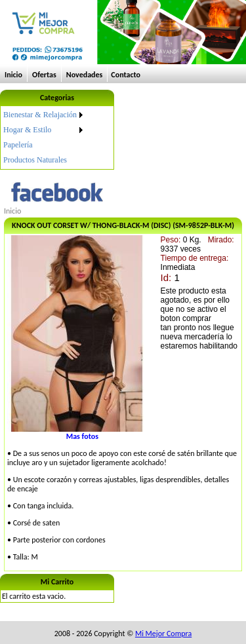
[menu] (44, 138)
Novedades (85, 75)
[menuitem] (44, 115)
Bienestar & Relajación (40, 115)
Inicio (13, 75)
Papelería (18, 145)
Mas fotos (82, 436)
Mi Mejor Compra (163, 634)
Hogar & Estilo (27, 130)
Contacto (126, 75)
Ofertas (44, 75)
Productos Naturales (35, 160)
